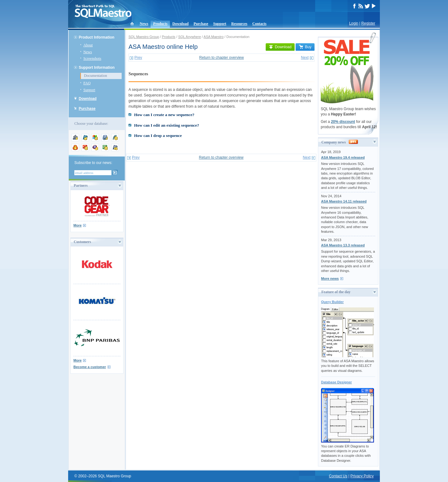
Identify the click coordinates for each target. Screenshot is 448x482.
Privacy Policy (362, 476)
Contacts (259, 24)
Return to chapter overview (221, 58)
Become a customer (90, 367)
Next (305, 58)
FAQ (87, 83)
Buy (305, 47)
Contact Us (338, 476)
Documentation (96, 76)
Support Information (97, 68)
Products (160, 24)
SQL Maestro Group (144, 37)
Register (368, 23)
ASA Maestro (213, 37)
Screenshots (92, 58)
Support (220, 24)
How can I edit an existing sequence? (167, 125)
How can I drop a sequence (158, 136)
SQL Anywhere (190, 37)
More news (330, 278)
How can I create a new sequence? (164, 115)
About (88, 45)
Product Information (97, 37)
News (144, 24)
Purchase (201, 24)
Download (180, 24)
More (77, 225)
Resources (239, 24)
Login (354, 23)
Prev (138, 58)
